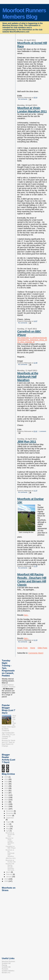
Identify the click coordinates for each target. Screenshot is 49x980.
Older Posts (42, 648)
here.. (26, 615)
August (9, 822)
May (8, 829)
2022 (7, 784)
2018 (7, 793)
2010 (7, 879)
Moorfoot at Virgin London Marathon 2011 (32, 110)
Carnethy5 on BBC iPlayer (11, 847)
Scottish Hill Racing (6, 964)
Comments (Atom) (36, 653)
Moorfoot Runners (8, 961)
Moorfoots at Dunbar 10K (11, 861)
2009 (7, 881)
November (10, 813)
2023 (7, 782)
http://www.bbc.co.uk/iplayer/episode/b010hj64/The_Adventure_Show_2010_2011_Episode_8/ (32, 340)
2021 (7, 786)
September (10, 818)
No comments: (23, 99)
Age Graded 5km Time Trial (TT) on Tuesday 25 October (8, 736)
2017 (7, 795)
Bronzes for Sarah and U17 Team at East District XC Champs (8, 743)
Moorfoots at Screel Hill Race (10, 834)
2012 (7, 806)
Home (33, 648)
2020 (7, 788)
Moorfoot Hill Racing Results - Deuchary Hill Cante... (10, 867)
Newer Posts (22, 648)
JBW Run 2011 (27, 442)
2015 (7, 800)
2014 (7, 802)
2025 (7, 777)
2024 (7, 779)
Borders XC (6, 973)
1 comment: (43, 431)
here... (27, 638)
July (8, 824)
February (9, 874)
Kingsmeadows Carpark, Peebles (9, 686)
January (9, 877)
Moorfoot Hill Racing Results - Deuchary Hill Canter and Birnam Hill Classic (32, 580)
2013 (7, 804)
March (9, 872)
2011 (7, 809)
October (9, 816)
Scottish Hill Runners (6, 968)
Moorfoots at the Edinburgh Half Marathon (28, 377)
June (8, 826)
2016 (7, 797)
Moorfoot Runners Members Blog (24, 14)
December (10, 811)
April (8, 831)
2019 (7, 791)
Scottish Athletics (8, 971)
